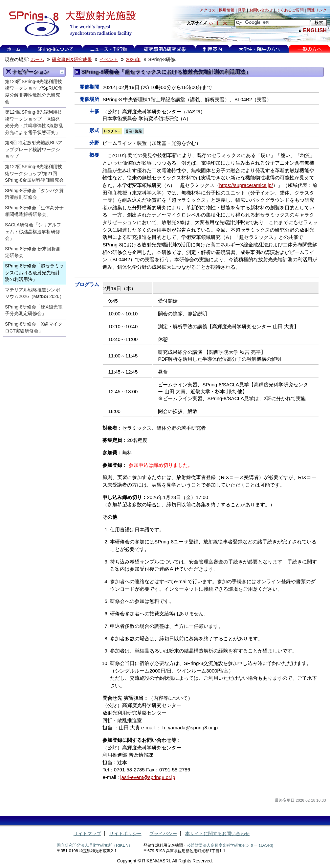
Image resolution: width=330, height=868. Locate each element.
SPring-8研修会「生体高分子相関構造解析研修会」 (34, 211)
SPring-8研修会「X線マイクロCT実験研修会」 (34, 328)
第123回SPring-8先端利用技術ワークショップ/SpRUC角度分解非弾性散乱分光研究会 (34, 92)
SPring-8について (55, 49)
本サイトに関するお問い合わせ (217, 834)
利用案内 (212, 49)
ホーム (14, 49)
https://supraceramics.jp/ (246, 185)
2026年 (133, 60)
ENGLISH (315, 30)
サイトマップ (87, 834)
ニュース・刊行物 (109, 49)
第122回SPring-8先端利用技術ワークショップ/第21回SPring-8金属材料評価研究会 (34, 173)
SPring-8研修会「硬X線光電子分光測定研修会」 (34, 310)
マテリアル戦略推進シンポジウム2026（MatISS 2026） (34, 293)
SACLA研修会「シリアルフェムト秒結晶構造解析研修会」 (33, 232)
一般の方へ (309, 49)
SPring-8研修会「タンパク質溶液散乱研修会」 (34, 194)
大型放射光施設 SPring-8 (70, 24)
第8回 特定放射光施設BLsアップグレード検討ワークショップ (34, 149)
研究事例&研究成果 (165, 49)
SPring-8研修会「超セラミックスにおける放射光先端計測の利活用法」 (34, 273)
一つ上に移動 (62, 72)
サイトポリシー (125, 834)
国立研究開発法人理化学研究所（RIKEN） (95, 845)
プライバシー (163, 834)
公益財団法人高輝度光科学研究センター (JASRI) (230, 845)
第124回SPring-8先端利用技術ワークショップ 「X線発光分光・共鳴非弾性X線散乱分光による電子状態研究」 (34, 122)
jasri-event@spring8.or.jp (148, 777)
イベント (109, 60)
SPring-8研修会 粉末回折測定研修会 (33, 252)
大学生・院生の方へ (259, 49)
